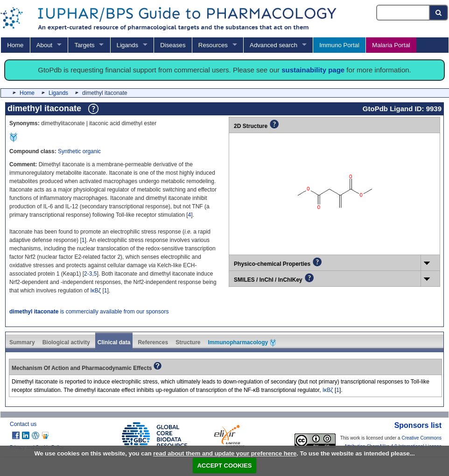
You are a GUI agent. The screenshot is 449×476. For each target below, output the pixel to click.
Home (15, 45)
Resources (213, 45)
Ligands (127, 45)
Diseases (173, 45)
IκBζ (95, 291)
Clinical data (114, 342)
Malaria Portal (391, 45)
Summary (22, 342)
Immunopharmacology (242, 343)
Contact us (23, 424)
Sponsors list (418, 425)
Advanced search (274, 45)
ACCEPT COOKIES (224, 465)
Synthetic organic (79, 151)
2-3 (88, 274)
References (153, 342)
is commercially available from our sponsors (89, 312)
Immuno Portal (339, 45)
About (44, 45)
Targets (84, 45)
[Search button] (439, 13)
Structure (188, 342)
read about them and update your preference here (225, 453)
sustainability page (313, 70)
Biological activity (66, 342)
